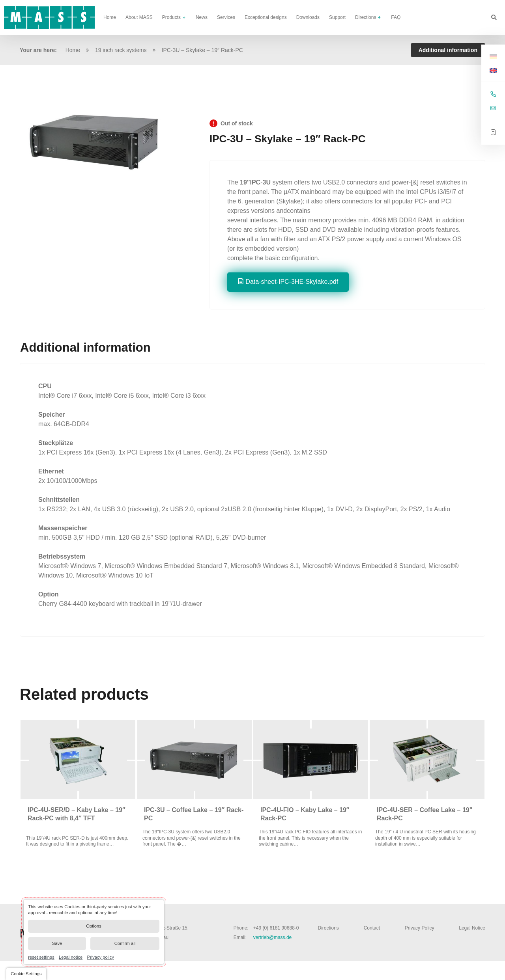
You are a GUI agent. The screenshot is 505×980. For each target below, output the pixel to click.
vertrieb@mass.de (273, 937)
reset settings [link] (41, 957)
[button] (26, 974)
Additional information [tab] (448, 50)
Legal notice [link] (71, 957)
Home (73, 50)
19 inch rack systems (121, 50)
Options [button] (94, 926)
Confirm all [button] (125, 943)
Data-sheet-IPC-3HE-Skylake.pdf (292, 282)
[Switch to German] (493, 56)
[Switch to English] (493, 70)
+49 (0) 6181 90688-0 (276, 928)
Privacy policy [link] (100, 957)
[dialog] (94, 932)
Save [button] (57, 943)
